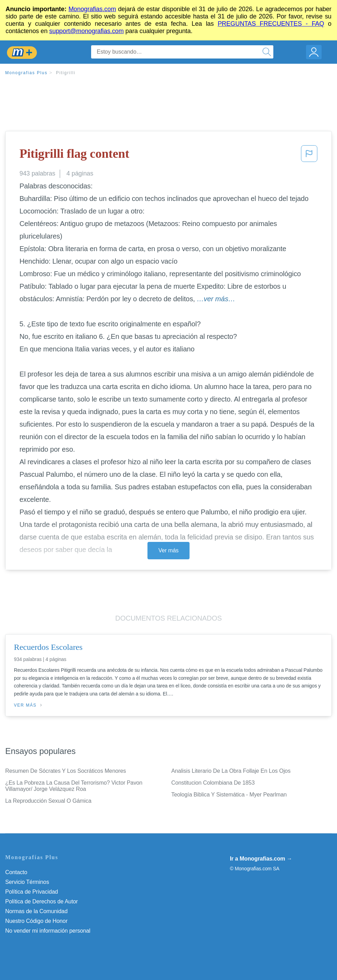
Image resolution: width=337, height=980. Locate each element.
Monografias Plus (26, 73)
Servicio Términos (27, 882)
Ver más (169, 550)
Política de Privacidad (32, 892)
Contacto (16, 872)
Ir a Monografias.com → (261, 859)
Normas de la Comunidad (36, 911)
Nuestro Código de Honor (36, 921)
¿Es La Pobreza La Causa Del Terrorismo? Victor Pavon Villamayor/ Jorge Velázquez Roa (74, 786)
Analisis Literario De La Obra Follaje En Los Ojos (231, 771)
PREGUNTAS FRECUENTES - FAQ (271, 24)
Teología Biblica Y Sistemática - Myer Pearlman (229, 795)
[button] (309, 156)
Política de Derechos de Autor (42, 901)
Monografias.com (92, 9)
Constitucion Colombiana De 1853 (213, 783)
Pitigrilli (66, 73)
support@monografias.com (87, 31)
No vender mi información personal (48, 931)
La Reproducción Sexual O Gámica (48, 801)
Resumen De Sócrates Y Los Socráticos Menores (66, 771)
